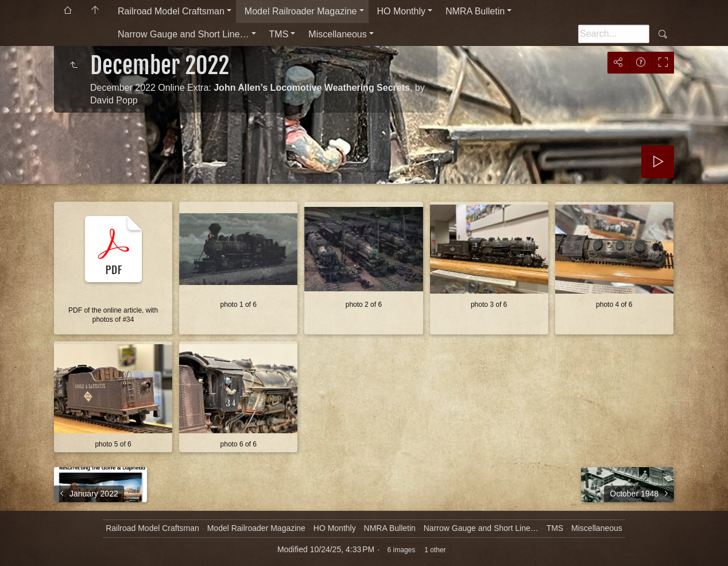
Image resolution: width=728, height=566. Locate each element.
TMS (279, 34)
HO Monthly (401, 11)
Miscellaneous (337, 34)
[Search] (614, 34)
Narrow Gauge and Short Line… (183, 34)
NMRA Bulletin (475, 11)
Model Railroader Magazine (301, 11)
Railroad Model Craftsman (171, 11)
